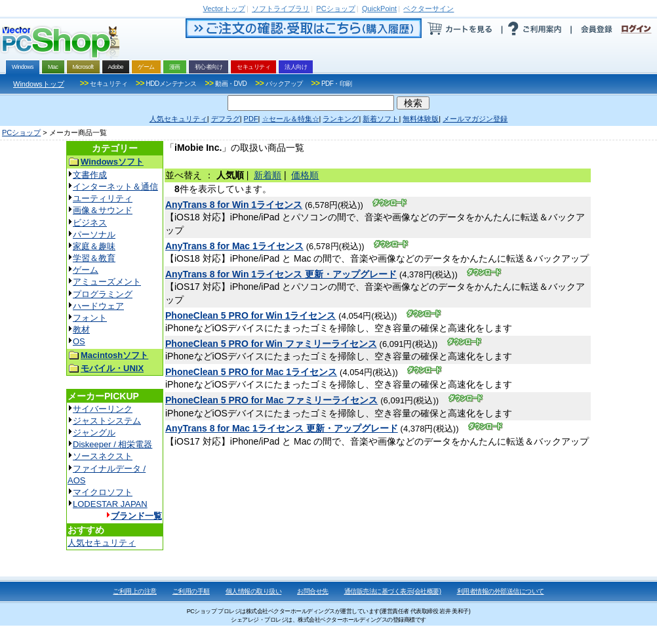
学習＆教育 (94, 258)
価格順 (305, 175)
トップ (224, 9)
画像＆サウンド (103, 210)
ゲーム (86, 270)
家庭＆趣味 (94, 246)
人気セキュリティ (102, 543)
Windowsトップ (39, 84)
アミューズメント (107, 282)
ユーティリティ (103, 198)
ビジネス (90, 223)
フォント (90, 318)
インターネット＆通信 (115, 187)
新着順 (268, 175)
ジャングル (94, 433)
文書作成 (90, 175)
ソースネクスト (103, 456)
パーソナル (94, 234)
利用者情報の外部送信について (501, 591)
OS (79, 341)
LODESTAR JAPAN (110, 504)
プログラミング (103, 294)
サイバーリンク (103, 409)
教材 (81, 330)
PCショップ (21, 132)
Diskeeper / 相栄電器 (112, 444)
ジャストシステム (107, 421)
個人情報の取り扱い (254, 591)
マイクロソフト (103, 492)
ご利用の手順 (191, 591)
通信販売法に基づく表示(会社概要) (393, 591)
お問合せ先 (313, 591)
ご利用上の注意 (135, 591)
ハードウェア (98, 306)
